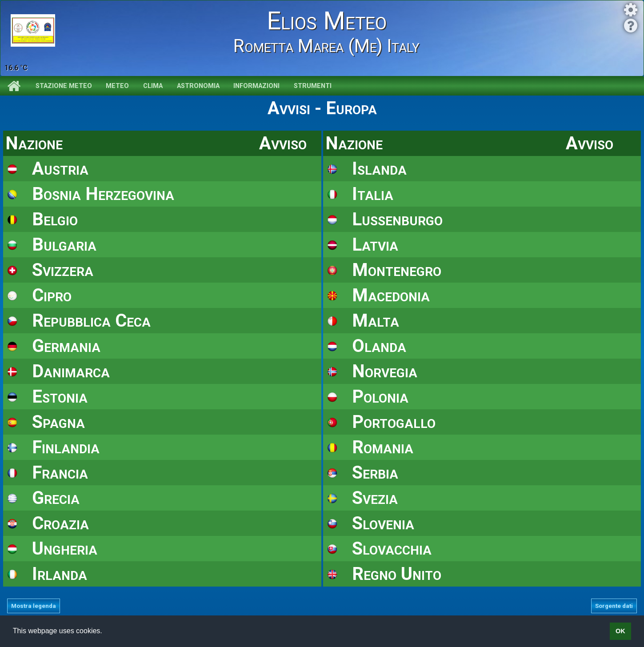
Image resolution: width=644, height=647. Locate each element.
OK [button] (620, 631)
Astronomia (198, 86)
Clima (153, 86)
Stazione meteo (64, 86)
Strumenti (313, 86)
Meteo (117, 86)
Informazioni (256, 86)
